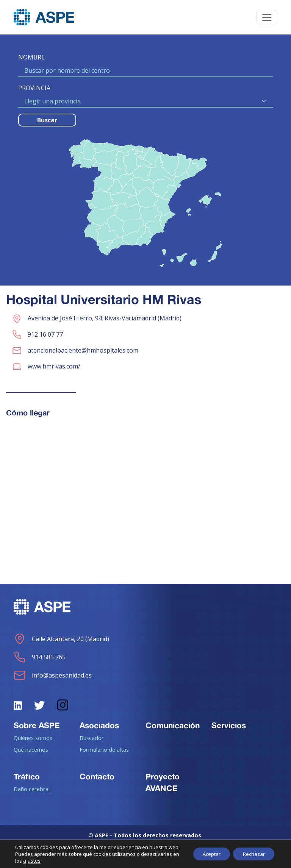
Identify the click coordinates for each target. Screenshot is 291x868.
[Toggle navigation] (267, 17)
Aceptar (205, 850)
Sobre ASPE (37, 725)
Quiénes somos (33, 738)
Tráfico (27, 776)
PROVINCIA (34, 88)
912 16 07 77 (45, 334)
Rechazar (252, 850)
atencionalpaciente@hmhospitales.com (83, 350)
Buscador (92, 738)
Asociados (99, 725)
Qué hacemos (31, 749)
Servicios (229, 725)
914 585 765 (40, 657)
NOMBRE (31, 57)
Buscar (47, 120)
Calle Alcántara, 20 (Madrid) (61, 639)
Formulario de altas (104, 749)
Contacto (97, 776)
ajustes (39, 861)
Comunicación (173, 725)
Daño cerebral (32, 789)
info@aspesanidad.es (53, 675)
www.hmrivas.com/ (54, 366)
